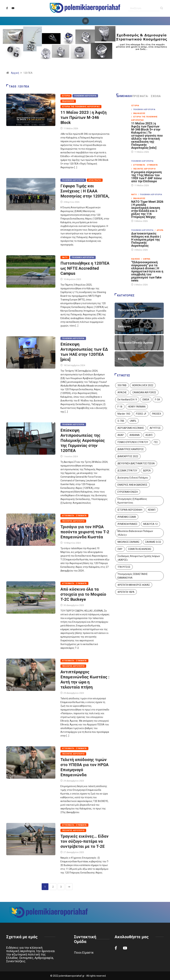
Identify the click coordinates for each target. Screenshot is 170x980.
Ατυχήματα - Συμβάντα (74, 516)
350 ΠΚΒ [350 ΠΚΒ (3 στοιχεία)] (122, 385)
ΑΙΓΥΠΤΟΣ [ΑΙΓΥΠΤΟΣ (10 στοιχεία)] (155, 428)
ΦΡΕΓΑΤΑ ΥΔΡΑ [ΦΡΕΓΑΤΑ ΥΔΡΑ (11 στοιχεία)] (126, 592)
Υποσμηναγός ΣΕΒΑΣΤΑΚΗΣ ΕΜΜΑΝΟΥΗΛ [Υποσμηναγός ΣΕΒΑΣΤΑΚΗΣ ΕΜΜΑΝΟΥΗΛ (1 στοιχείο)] (133, 576)
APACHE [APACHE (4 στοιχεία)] (122, 392)
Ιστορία (66, 96)
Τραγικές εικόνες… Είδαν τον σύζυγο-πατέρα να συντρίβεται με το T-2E (84, 841)
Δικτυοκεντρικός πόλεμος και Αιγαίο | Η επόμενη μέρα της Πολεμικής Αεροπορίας (146, 240)
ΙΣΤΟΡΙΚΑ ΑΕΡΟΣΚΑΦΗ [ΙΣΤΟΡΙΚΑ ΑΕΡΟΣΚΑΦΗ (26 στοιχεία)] (130, 510)
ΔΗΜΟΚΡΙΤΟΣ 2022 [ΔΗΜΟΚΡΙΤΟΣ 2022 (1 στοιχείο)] (128, 456)
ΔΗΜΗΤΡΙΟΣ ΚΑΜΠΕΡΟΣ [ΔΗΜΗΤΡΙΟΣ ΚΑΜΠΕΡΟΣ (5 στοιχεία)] (131, 449)
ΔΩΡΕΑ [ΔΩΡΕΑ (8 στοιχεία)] (147, 471)
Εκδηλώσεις (68, 101)
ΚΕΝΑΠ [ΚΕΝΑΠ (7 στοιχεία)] (152, 510)
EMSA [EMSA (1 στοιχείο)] (146, 400)
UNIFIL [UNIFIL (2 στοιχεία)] (133, 421)
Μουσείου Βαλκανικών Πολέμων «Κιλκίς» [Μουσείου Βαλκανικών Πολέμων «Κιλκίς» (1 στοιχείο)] (135, 533)
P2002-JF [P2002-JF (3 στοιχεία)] (141, 414)
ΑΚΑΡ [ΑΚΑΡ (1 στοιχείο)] (121, 435)
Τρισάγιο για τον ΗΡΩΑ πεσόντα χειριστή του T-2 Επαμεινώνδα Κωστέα (85, 532)
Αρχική (15, 73)
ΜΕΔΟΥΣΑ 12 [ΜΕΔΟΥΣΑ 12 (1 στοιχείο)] (150, 524)
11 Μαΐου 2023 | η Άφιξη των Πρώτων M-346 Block (83, 118)
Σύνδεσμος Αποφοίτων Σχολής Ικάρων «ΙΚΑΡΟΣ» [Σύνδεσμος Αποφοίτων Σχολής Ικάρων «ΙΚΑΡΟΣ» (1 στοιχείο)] (139, 558)
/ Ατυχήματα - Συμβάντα (144, 165)
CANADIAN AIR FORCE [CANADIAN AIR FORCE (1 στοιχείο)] (144, 392)
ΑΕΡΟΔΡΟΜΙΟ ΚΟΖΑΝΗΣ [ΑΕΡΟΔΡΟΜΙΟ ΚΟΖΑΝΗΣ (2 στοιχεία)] (131, 428)
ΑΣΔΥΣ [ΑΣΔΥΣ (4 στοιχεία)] (149, 435)
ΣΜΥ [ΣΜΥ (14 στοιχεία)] (120, 549)
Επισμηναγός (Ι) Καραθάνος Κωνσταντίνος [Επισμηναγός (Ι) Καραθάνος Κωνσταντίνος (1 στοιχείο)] (132, 501)
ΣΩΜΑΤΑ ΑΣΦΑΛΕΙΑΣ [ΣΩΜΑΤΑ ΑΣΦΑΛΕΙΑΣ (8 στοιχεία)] (140, 549)
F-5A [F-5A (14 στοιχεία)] (157, 400)
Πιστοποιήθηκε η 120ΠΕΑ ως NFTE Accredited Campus (85, 268)
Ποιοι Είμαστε (84, 953)
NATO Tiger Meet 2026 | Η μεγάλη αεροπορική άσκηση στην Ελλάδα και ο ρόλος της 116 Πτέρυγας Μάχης (147, 209)
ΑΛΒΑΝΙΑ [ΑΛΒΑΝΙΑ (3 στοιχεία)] (135, 435)
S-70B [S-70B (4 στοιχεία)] (121, 421)
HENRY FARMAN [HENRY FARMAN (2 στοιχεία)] (137, 407)
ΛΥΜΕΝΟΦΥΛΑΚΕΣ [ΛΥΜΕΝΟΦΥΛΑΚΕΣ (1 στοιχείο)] (127, 524)
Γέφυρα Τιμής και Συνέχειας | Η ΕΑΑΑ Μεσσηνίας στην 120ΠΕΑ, (85, 191)
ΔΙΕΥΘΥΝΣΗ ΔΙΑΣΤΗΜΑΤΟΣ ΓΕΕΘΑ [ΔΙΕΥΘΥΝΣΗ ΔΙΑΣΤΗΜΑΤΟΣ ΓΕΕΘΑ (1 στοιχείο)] (136, 463)
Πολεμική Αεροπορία (85, 96)
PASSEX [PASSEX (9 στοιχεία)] (157, 414)
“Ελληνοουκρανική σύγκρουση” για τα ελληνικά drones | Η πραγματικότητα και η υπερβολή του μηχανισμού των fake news (147, 271)
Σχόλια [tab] (155, 96)
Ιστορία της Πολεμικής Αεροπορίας (81, 107)
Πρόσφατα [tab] (140, 96)
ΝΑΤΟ (65, 257)
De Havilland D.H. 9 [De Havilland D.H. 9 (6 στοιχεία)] (127, 400)
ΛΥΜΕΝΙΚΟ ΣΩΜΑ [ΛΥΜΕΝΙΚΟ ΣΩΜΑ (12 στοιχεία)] (127, 517)
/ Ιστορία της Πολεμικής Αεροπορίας (144, 118)
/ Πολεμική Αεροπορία (143, 109)
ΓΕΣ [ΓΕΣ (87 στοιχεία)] (156, 442)
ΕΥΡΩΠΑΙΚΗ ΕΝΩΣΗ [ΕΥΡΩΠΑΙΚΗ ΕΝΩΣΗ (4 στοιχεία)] (128, 492)
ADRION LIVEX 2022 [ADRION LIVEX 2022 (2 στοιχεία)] (143, 385)
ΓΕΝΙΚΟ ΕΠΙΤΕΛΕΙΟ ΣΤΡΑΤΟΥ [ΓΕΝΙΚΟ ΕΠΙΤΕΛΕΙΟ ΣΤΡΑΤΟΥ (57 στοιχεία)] (133, 442)
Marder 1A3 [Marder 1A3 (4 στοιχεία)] (124, 414)
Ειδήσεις (136, 259)
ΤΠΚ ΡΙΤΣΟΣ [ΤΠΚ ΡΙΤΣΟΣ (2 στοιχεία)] (124, 567)
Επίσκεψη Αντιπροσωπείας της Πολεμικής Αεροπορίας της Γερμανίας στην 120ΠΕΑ (83, 440)
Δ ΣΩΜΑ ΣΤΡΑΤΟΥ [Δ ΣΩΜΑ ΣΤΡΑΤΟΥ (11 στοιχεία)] (127, 471)
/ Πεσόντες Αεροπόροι (143, 169)
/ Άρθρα (159, 230)
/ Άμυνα (146, 259)
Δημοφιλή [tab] (124, 96)
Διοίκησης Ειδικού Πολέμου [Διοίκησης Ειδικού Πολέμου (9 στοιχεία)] (133, 478)
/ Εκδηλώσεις (138, 113)
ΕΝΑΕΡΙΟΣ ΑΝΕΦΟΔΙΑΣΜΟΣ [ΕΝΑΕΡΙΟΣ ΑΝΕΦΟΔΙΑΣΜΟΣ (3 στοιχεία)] (132, 485)
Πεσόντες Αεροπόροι (73, 521)
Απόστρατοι (95, 180)
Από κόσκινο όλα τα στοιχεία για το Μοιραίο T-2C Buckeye (83, 594)
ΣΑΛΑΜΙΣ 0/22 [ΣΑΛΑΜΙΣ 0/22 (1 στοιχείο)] (153, 542)
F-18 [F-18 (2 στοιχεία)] (120, 407)
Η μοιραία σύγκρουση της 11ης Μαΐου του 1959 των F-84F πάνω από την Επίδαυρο (146, 177)
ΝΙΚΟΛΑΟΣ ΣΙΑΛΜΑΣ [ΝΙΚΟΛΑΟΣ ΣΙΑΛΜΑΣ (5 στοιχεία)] (129, 542)
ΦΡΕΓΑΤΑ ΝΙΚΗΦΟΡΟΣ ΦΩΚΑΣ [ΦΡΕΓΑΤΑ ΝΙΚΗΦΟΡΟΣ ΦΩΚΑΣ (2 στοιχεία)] (134, 585)
